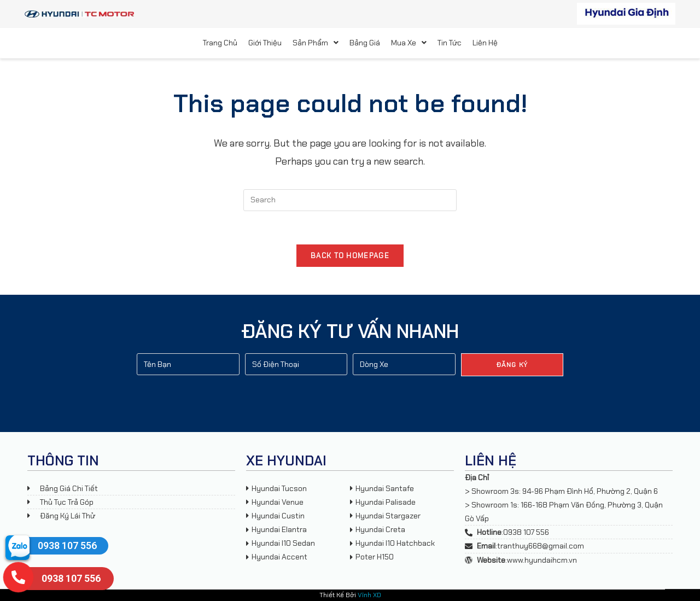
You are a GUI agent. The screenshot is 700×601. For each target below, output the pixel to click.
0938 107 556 (67, 545)
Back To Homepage (350, 256)
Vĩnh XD (369, 595)
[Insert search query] (350, 200)
